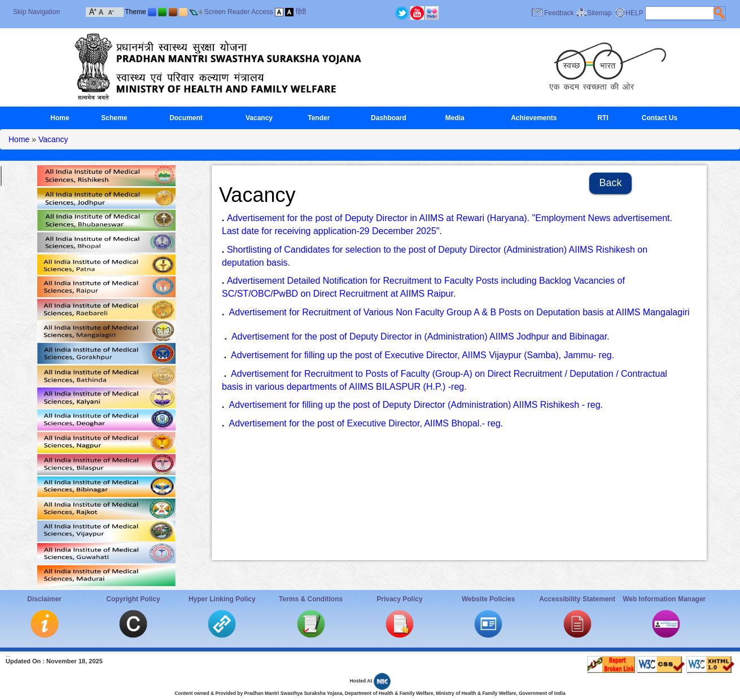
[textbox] (680, 13)
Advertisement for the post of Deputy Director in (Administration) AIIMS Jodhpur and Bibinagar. (421, 336)
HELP (634, 13)
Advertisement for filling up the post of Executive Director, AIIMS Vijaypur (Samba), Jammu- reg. (422, 355)
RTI (603, 118)
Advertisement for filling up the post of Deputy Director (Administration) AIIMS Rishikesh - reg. (415, 405)
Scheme (114, 118)
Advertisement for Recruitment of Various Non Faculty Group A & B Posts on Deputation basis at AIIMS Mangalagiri (459, 312)
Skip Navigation (36, 12)
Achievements (534, 118)
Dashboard (389, 118)
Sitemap (599, 13)
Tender (319, 118)
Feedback (559, 13)
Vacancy (259, 118)
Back (611, 183)
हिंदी (301, 12)
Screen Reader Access (239, 12)
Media (455, 118)
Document (186, 118)
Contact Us (660, 118)
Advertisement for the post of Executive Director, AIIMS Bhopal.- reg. (366, 423)
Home (60, 118)
